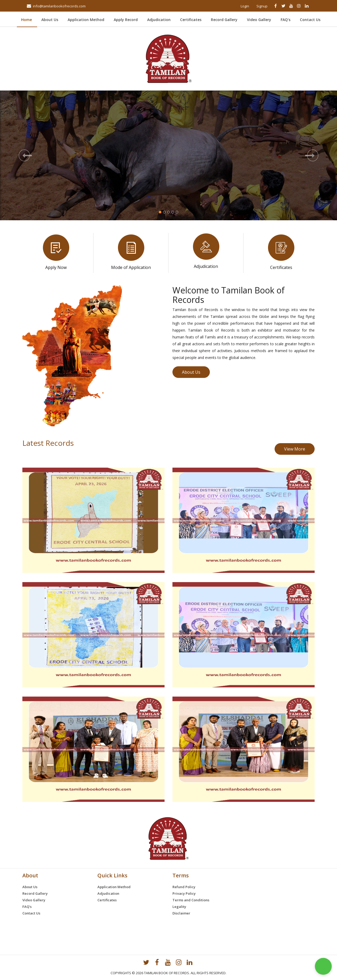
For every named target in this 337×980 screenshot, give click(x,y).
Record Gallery (224, 20)
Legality (179, 907)
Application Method (86, 20)
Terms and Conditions (191, 900)
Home (29, 20)
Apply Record (126, 20)
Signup (262, 6)
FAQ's (286, 20)
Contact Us (310, 20)
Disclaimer (181, 913)
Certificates (191, 20)
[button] (25, 155)
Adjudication (159, 20)
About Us (50, 20)
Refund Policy (184, 887)
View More (295, 449)
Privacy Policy (184, 893)
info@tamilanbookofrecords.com (59, 6)
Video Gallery (259, 20)
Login (245, 6)
